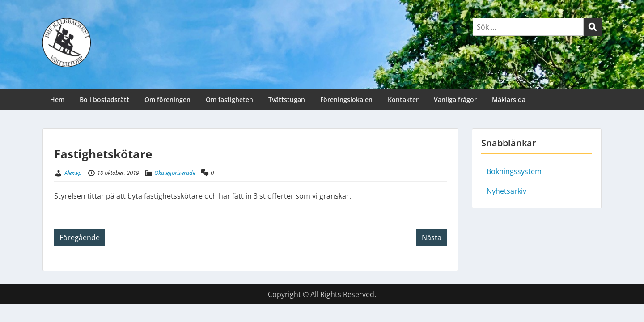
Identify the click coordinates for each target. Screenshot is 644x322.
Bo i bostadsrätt (104, 100)
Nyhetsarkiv (506, 191)
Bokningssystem (514, 171)
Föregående (80, 237)
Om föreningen (167, 100)
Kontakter (403, 100)
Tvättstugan (287, 100)
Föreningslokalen (346, 100)
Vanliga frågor (455, 100)
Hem (57, 100)
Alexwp (73, 173)
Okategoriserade (175, 173)
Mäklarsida (509, 100)
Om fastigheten (229, 100)
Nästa (432, 237)
